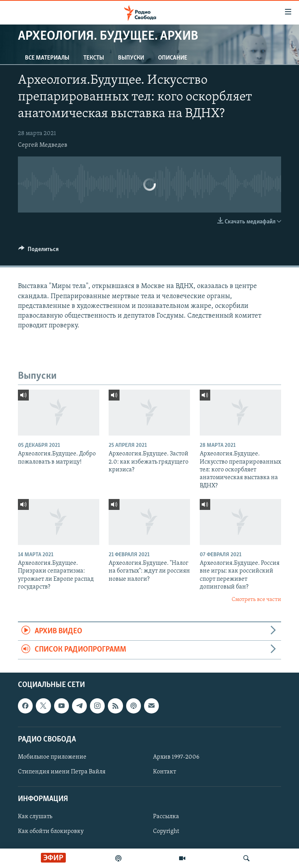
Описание (173, 58)
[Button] (39, 251)
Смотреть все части (256, 600)
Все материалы (47, 58)
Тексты (94, 58)
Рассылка (166, 817)
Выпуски (131, 58)
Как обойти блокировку (51, 831)
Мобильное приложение (52, 757)
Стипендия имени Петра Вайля (62, 772)
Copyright (166, 831)
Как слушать (35, 817)
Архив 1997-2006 (176, 757)
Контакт (164, 772)
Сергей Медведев (43, 145)
